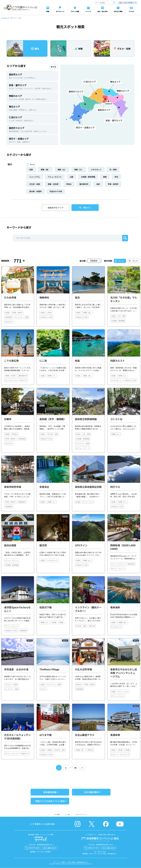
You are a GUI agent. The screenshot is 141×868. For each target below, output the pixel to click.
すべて (32, 165)
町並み (69, 184)
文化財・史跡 (35, 184)
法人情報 (57, 815)
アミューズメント (55, 177)
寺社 (116, 177)
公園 (71, 177)
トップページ (5, 18)
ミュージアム (35, 177)
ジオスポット (96, 170)
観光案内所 (84, 184)
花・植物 (113, 170)
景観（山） (62, 170)
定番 (31, 170)
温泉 (98, 184)
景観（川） (79, 170)
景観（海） (45, 170)
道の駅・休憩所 (35, 191)
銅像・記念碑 (53, 184)
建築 (105, 177)
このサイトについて (81, 815)
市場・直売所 (113, 184)
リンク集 (67, 815)
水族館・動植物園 (88, 177)
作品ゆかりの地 (56, 191)
